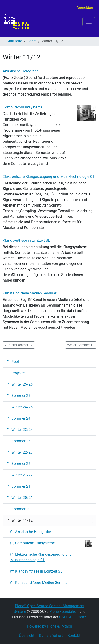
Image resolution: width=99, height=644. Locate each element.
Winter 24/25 (20, 407)
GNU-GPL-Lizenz (73, 617)
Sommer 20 (19, 509)
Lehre (32, 41)
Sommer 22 (19, 464)
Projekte (16, 373)
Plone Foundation (64, 611)
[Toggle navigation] (89, 22)
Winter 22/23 (20, 452)
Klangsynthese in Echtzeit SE (26, 240)
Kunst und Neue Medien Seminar (30, 293)
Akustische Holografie (21, 71)
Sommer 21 (19, 486)
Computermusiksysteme (23, 107)
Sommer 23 (19, 441)
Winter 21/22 (20, 475)
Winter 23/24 (20, 430)
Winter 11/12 (20, 520)
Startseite (14, 41)
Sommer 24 (19, 418)
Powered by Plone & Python (50, 626)
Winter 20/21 (20, 498)
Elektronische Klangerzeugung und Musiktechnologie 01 (49, 177)
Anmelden (85, 8)
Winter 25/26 (20, 384)
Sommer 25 (19, 396)
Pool (13, 362)
